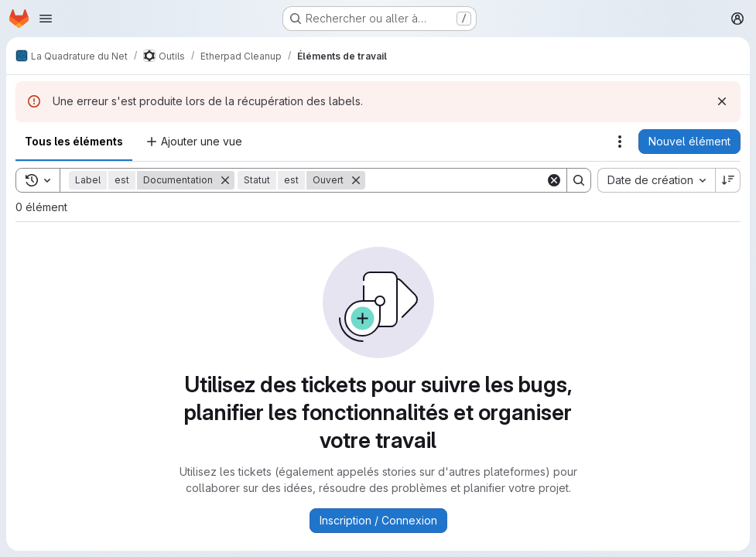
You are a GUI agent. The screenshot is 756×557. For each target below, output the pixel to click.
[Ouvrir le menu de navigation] (46, 19)
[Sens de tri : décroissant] (728, 180)
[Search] (461, 180)
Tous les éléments (74, 141)
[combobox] (656, 180)
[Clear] (554, 180)
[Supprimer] (225, 180)
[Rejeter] (722, 101)
